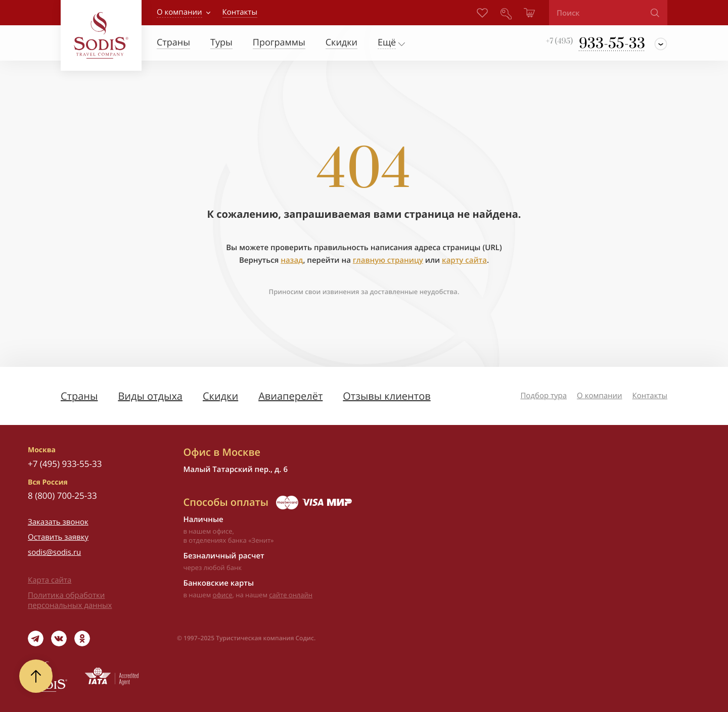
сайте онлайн (291, 595)
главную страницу (388, 260)
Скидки (220, 396)
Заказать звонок (58, 522)
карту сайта (464, 260)
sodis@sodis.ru (54, 552)
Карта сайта (50, 580)
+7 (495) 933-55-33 (65, 464)
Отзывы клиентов (386, 396)
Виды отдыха (150, 396)
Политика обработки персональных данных (70, 600)
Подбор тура (543, 396)
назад (292, 260)
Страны (79, 396)
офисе (223, 595)
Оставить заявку (58, 537)
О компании (179, 12)
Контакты (650, 396)
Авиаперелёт (290, 396)
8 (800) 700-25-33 (62, 495)
